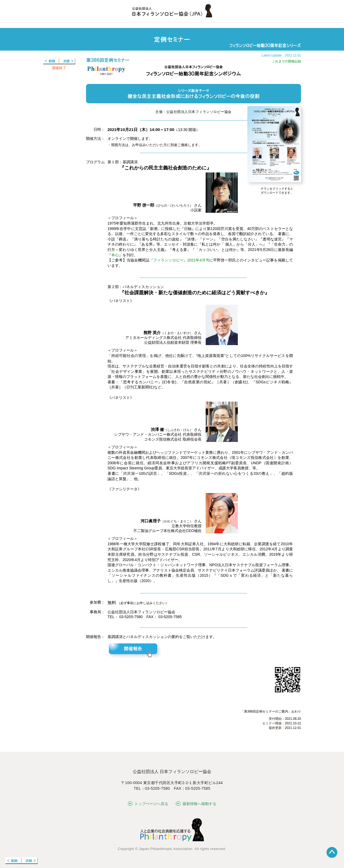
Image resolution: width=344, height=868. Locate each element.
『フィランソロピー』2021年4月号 (179, 260)
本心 (115, 255)
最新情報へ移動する (196, 804)
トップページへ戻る (148, 804)
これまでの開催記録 (286, 61)
